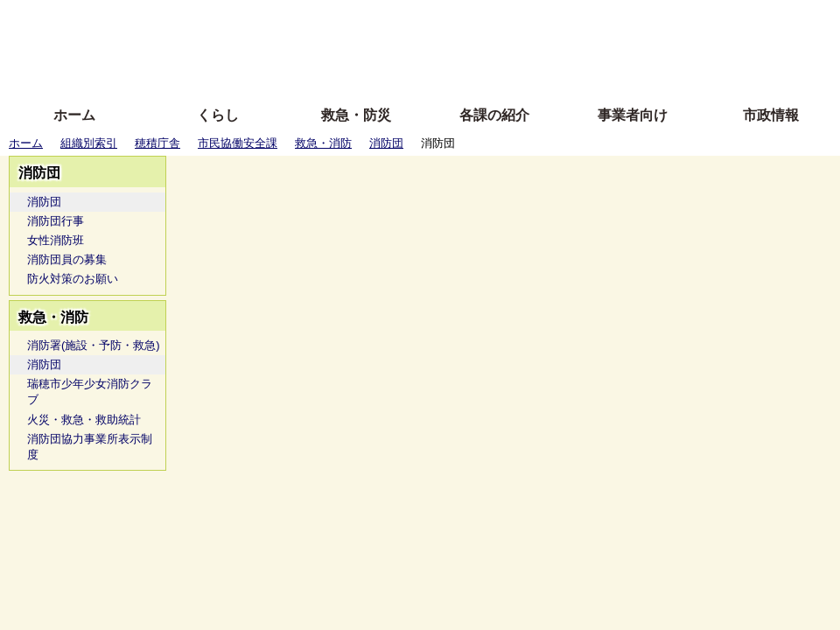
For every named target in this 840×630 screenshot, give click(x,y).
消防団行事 (56, 221)
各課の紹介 (494, 115)
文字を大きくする (435, 46)
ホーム (74, 115)
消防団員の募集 (67, 259)
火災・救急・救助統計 (84, 420)
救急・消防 (323, 143)
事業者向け (633, 115)
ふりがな (280, 20)
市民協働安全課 (238, 143)
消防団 (386, 143)
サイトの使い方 (400, 72)
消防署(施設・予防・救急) (94, 345)
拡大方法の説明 (293, 72)
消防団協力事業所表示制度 (90, 447)
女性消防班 (56, 240)
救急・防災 (356, 115)
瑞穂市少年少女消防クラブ (90, 392)
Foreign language (307, 46)
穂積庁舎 (157, 143)
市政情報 (771, 115)
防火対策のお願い (73, 279)
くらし (218, 115)
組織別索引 (89, 143)
